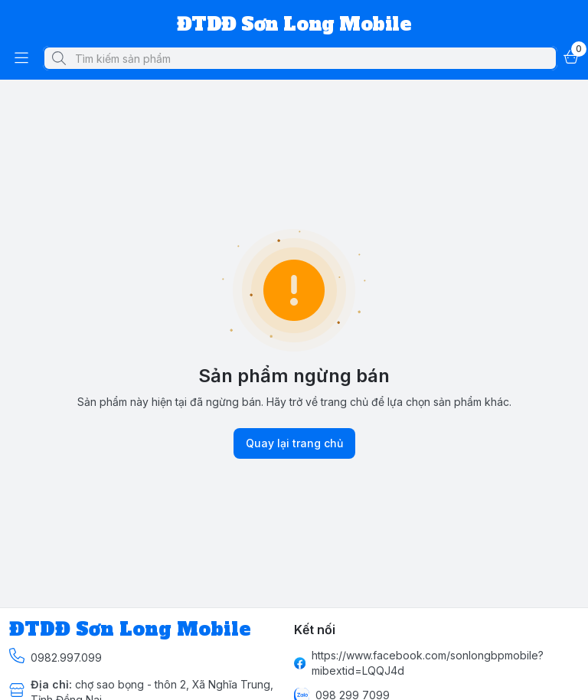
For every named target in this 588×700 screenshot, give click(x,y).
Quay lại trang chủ (294, 443)
